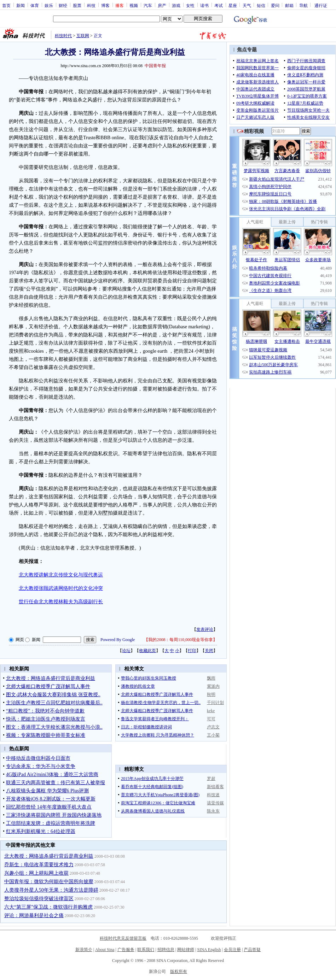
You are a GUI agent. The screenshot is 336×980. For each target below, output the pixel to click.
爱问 (275, 5)
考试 (219, 5)
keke (211, 711)
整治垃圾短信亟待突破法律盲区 (39, 899)
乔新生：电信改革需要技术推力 (39, 865)
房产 (162, 5)
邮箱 (289, 5)
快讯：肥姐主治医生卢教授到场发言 (46, 719)
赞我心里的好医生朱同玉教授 (149, 678)
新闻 (21, 5)
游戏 (176, 5)
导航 (303, 5)
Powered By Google (118, 640)
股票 (77, 5)
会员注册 (232, 950)
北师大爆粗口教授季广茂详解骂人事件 (48, 686)
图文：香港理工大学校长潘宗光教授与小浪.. (54, 727)
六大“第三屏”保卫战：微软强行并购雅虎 (48, 907)
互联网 (83, 36)
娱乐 (49, 5)
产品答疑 (252, 950)
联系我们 (146, 950)
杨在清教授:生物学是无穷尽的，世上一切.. (161, 703)
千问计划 (215, 703)
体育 (35, 5)
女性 (190, 5)
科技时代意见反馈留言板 (123, 938)
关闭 (209, 651)
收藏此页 (147, 651)
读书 (204, 5)
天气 (247, 5)
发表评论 (205, 629)
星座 (233, 5)
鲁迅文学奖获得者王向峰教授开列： (155, 719)
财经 (63, 5)
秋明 (211, 694)
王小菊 (213, 735)
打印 (192, 651)
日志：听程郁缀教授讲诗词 (146, 727)
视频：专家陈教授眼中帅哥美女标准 (46, 735)
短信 (261, 5)
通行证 (321, 5)
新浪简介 (84, 950)
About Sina (105, 950)
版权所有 (179, 972)
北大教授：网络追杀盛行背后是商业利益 (51, 678)
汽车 (148, 5)
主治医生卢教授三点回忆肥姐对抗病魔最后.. (54, 703)
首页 (6, 5)
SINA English (209, 950)
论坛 (126, 651)
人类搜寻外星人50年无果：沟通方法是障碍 (51, 890)
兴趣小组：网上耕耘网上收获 (36, 873)
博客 (105, 5)
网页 (20, 640)
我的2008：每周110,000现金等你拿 (181, 640)
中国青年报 (155, 66)
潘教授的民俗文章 (138, 686)
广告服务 (126, 950)
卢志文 (213, 727)
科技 (91, 5)
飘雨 (211, 678)
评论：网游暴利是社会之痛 (34, 916)
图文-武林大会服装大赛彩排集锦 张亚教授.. (53, 695)
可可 (211, 719)
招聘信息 (166, 950)
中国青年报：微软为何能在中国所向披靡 (49, 882)
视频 (134, 5)
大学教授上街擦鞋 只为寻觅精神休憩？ (158, 735)
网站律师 (186, 950)
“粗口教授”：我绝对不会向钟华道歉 (45, 711)
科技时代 (63, 36)
